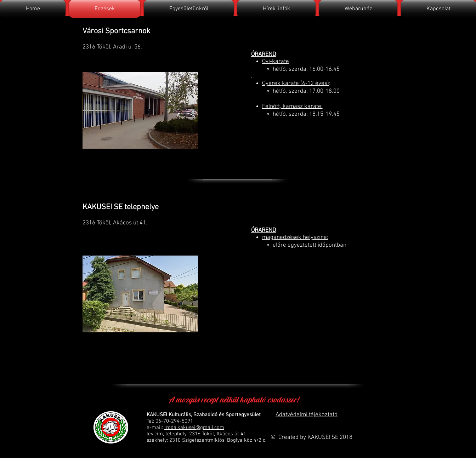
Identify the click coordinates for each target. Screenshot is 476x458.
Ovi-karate (276, 62)
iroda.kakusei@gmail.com (194, 428)
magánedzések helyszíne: (295, 237)
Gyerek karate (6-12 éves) (296, 84)
